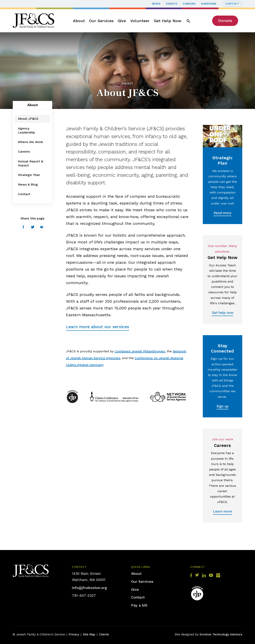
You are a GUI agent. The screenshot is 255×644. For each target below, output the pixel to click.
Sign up (223, 406)
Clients (104, 634)
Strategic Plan (29, 175)
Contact (232, 4)
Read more (222, 213)
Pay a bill (139, 605)
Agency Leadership (26, 130)
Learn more (223, 511)
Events (172, 4)
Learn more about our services (98, 327)
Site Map (89, 634)
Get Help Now (168, 21)
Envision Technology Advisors (221, 634)
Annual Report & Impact (30, 163)
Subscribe (209, 4)
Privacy (74, 634)
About (79, 21)
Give (122, 21)
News (156, 4)
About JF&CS (28, 119)
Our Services (101, 21)
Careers (189, 4)
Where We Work (30, 142)
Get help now (223, 313)
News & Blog (28, 184)
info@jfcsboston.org (89, 588)
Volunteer (140, 21)
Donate (225, 21)
